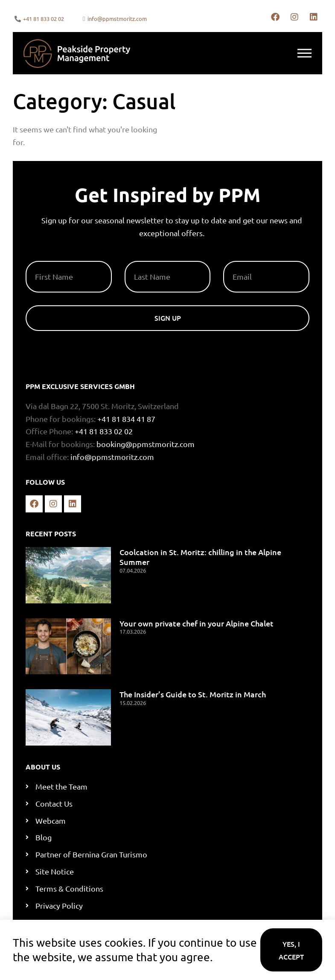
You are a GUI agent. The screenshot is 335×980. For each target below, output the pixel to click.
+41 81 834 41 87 (126, 419)
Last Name (144, 257)
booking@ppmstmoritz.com (146, 444)
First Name (46, 257)
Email (234, 257)
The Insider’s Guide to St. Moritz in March (193, 694)
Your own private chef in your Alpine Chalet (197, 623)
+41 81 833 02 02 (104, 431)
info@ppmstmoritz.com (112, 457)
